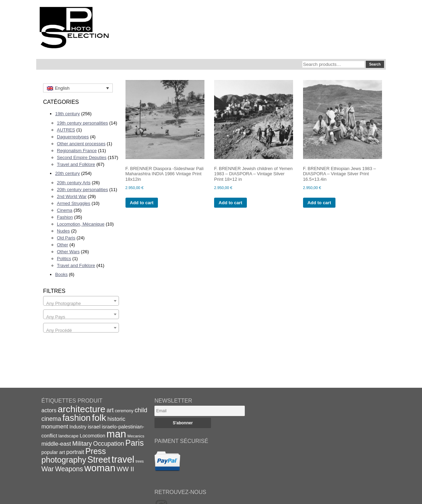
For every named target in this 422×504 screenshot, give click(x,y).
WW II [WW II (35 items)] (125, 469)
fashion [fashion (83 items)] (77, 418)
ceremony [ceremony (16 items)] (124, 411)
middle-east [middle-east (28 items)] (56, 444)
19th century (68, 114)
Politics (64, 259)
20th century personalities (82, 190)
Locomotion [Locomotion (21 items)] (92, 436)
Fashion (65, 217)
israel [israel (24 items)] (94, 427)
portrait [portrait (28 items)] (75, 452)
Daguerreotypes (73, 137)
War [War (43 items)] (48, 469)
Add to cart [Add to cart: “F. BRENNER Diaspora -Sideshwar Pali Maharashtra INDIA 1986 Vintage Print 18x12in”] (142, 203)
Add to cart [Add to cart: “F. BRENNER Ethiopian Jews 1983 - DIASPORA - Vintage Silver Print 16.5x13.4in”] (319, 203)
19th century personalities (82, 123)
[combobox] (81, 301)
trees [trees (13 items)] (140, 461)
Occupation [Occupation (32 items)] (109, 444)
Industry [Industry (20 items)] (78, 427)
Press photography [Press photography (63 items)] (74, 456)
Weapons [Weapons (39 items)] (69, 469)
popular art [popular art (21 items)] (53, 452)
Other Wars (68, 252)
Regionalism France (77, 151)
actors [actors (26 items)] (49, 410)
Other (63, 245)
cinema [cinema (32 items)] (51, 419)
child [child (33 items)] (141, 410)
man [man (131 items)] (116, 434)
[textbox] (81, 303)
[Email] (200, 411)
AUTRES (66, 130)
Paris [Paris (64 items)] (135, 443)
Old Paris (66, 238)
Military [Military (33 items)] (82, 444)
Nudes (63, 231)
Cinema (65, 210)
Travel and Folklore (76, 164)
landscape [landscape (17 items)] (68, 436)
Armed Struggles (74, 203)
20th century (68, 173)
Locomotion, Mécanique (81, 224)
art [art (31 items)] (110, 410)
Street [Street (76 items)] (99, 459)
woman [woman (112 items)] (100, 468)
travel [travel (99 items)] (123, 459)
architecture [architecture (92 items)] (81, 409)
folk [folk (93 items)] (99, 418)
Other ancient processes (81, 144)
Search (375, 64)
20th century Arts (74, 183)
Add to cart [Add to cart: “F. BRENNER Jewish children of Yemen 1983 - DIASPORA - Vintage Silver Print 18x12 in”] (230, 203)
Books (61, 274)
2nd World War (72, 196)
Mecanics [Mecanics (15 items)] (136, 436)
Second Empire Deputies (82, 157)
